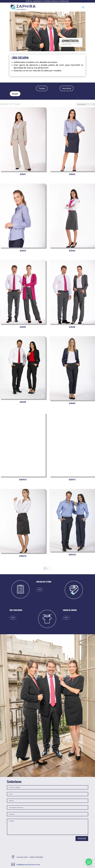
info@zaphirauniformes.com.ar (28, 865)
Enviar (82, 839)
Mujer (15, 94)
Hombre (67, 88)
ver (40, 589)
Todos (42, 88)
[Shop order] (86, 104)
